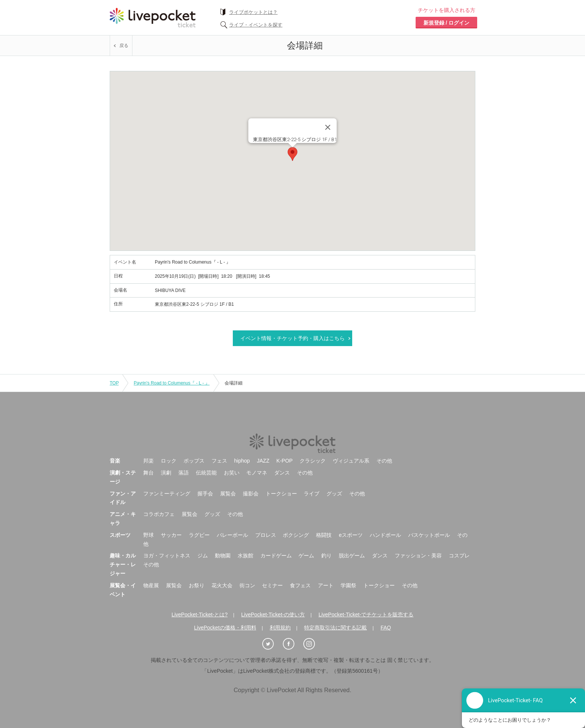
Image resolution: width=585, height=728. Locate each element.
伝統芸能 (206, 473)
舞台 (148, 473)
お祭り (197, 585)
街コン (247, 585)
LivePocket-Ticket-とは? (200, 615)
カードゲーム (276, 556)
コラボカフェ (159, 514)
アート (326, 585)
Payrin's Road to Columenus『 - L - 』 (171, 383)
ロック (169, 461)
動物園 (223, 556)
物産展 (151, 585)
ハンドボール (385, 535)
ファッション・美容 (418, 556)
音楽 (115, 461)
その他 (384, 461)
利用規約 (280, 628)
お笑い (232, 473)
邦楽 (148, 461)
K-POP (285, 461)
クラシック (313, 461)
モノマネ (257, 473)
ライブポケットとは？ (253, 12)
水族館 (245, 556)
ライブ (312, 494)
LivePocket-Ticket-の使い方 (273, 615)
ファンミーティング (167, 494)
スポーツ (120, 535)
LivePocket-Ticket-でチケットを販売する (366, 615)
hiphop (242, 461)
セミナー (272, 585)
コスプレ (459, 556)
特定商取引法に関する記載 (335, 628)
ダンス (282, 473)
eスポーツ (351, 535)
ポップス (194, 461)
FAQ (386, 628)
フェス (219, 461)
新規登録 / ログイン (447, 23)
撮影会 (251, 494)
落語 (184, 473)
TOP (114, 383)
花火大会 (222, 585)
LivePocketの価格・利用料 (225, 628)
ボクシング (296, 535)
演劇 (166, 473)
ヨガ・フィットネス (167, 556)
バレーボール (232, 535)
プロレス (266, 535)
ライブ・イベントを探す (256, 25)
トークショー (281, 494)
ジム (203, 556)
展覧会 (228, 494)
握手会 (205, 494)
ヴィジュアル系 (351, 461)
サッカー (171, 535)
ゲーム (306, 556)
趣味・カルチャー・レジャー (123, 564)
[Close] (328, 127)
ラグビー (199, 535)
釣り (326, 556)
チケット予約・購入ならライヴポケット (153, 18)
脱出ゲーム (352, 556)
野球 (148, 535)
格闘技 (324, 535)
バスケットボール (429, 535)
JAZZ (263, 461)
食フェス (300, 585)
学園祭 (348, 585)
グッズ (334, 494)
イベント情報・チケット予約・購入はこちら (292, 338)
